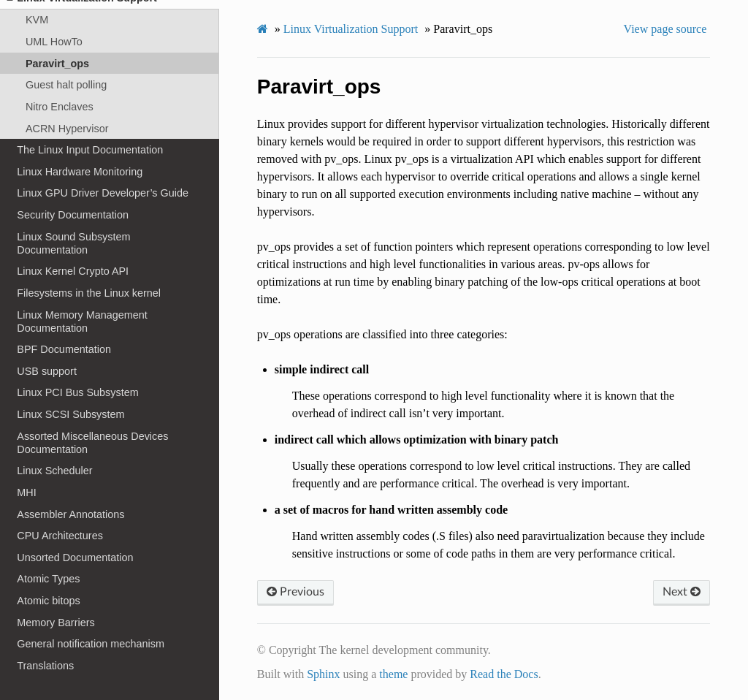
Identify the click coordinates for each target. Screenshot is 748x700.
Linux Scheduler (54, 471)
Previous (295, 592)
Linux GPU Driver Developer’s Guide (103, 193)
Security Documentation (73, 215)
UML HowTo (54, 42)
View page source (665, 29)
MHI (26, 492)
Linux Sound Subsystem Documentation (73, 243)
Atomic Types (48, 579)
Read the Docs (504, 674)
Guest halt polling (66, 85)
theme (393, 674)
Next (682, 592)
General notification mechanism (91, 644)
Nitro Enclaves (60, 107)
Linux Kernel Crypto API (73, 271)
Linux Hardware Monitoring (80, 172)
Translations (45, 666)
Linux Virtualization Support (351, 29)
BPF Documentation (64, 349)
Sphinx (323, 674)
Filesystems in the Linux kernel (89, 293)
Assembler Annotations (70, 514)
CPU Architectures (60, 536)
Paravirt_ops (57, 64)
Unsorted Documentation (75, 558)
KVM (37, 20)
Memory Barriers (56, 623)
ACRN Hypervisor (67, 129)
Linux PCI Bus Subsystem (77, 392)
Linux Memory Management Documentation (82, 322)
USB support (47, 371)
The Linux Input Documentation (90, 150)
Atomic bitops (48, 601)
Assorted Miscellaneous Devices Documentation (92, 443)
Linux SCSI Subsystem (70, 414)
